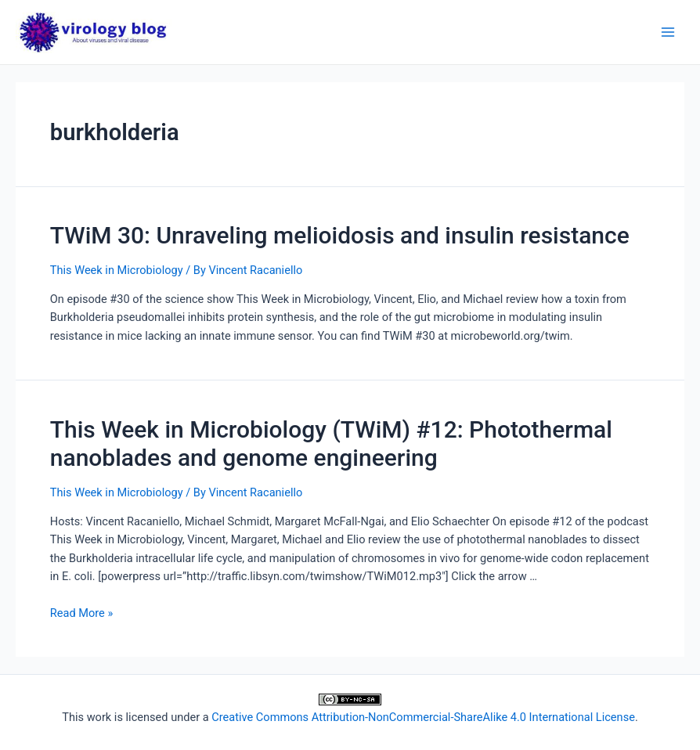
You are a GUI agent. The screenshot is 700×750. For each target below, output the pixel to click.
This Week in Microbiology (117, 270)
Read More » (82, 613)
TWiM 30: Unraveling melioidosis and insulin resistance (340, 235)
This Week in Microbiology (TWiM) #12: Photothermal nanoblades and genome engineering (331, 444)
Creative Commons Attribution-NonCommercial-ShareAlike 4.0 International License (423, 717)
